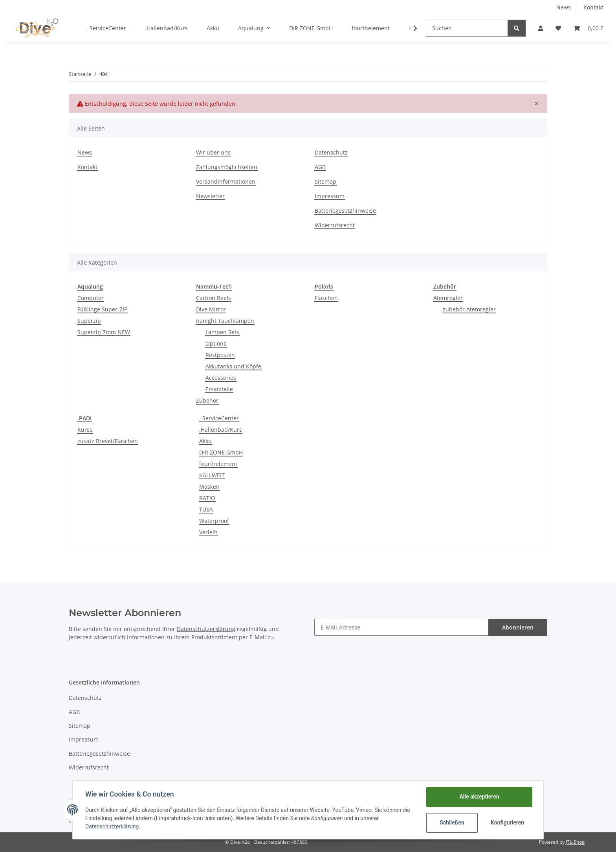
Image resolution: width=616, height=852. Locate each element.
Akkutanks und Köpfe (233, 366)
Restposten (220, 355)
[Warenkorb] (588, 28)
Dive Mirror (211, 309)
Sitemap (325, 181)
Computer (91, 298)
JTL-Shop (575, 842)
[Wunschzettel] (558, 28)
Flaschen (326, 298)
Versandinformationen (226, 181)
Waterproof (214, 521)
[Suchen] (467, 28)
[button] (541, 28)
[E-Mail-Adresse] (401, 627)
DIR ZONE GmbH (221, 452)
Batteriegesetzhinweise (345, 211)
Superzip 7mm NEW (104, 332)
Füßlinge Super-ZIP (102, 309)
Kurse (85, 430)
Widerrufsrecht (335, 225)
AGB (320, 167)
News (564, 7)
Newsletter (210, 196)
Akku (205, 441)
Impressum (330, 196)
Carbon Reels (214, 298)
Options (216, 343)
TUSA (206, 509)
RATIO (207, 498)
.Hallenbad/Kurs (221, 430)
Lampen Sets (222, 332)
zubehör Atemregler (469, 309)
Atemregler (448, 298)
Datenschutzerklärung (112, 826)
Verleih (208, 532)
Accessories (221, 378)
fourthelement (218, 464)
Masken (209, 487)
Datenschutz (331, 152)
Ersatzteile (219, 389)
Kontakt (593, 7)
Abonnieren (518, 627)
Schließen (452, 823)
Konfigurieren (507, 823)
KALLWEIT (212, 475)
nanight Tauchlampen (225, 321)
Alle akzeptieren (479, 797)
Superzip (89, 321)
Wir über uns (213, 152)
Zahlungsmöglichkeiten (227, 167)
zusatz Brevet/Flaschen (108, 441)
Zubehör (207, 400)
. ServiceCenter (219, 418)
